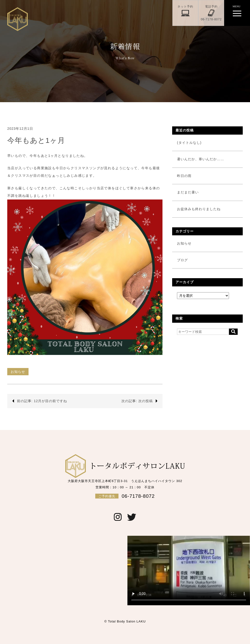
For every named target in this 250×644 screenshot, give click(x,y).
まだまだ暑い (188, 192)
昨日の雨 (184, 176)
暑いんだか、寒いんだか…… (201, 159)
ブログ (182, 260)
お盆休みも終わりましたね (199, 209)
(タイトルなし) (189, 143)
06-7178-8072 (125, 496)
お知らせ (18, 372)
